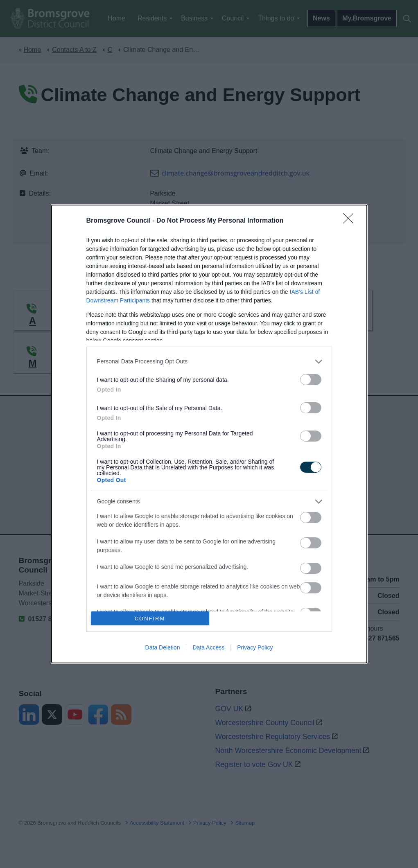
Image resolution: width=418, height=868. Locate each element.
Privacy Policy (255, 647)
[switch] (311, 380)
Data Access (208, 647)
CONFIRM (150, 619)
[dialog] (209, 434)
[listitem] (209, 362)
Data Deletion (163, 647)
